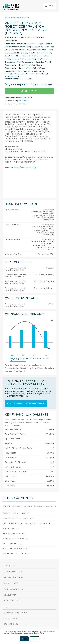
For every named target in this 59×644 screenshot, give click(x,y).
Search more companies (17, 18)
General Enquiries (13, 578)
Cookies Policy (39, 633)
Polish (26, 101)
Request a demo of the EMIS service (26, 404)
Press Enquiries (12, 601)
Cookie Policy (11, 624)
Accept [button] (24, 639)
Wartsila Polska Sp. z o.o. (16, 513)
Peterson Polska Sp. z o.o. (16, 538)
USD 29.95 (29, 91)
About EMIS (9, 566)
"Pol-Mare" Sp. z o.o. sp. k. (15, 554)
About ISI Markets (13, 572)
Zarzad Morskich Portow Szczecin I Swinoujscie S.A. (29, 507)
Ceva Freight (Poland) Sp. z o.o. (19, 518)
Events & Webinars (13, 589)
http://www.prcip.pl (25, 167)
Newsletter (10, 595)
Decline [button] (35, 639)
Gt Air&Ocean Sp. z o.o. (14, 534)
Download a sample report (16, 104)
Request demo (11, 583)
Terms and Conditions (15, 612)
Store (7, 607)
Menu (50, 6)
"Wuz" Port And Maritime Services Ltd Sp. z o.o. (27, 523)
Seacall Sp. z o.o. (11, 528)
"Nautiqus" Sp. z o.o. (12, 544)
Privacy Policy (11, 618)
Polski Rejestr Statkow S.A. (17, 549)
